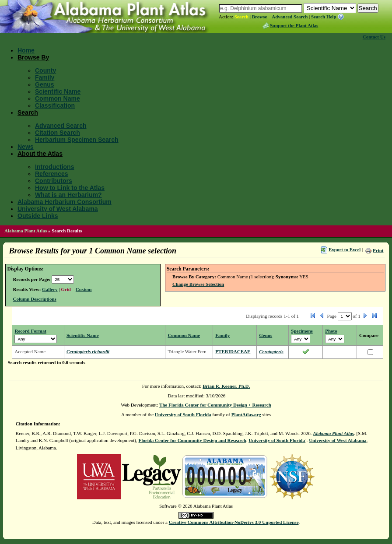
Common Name (58, 98)
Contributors (54, 181)
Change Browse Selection (198, 284)
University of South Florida (183, 414)
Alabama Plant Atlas (26, 231)
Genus (45, 84)
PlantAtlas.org (246, 414)
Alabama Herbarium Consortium (65, 202)
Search (241, 17)
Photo (331, 331)
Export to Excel (345, 249)
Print (378, 250)
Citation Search (58, 133)
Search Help (324, 17)
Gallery (50, 289)
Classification (55, 105)
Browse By (33, 57)
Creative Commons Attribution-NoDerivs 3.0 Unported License (234, 522)
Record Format (30, 331)
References (52, 174)
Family (45, 77)
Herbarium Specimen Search (77, 140)
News (26, 147)
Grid (66, 289)
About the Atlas (40, 154)
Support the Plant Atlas (294, 25)
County (45, 70)
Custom (84, 289)
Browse (260, 17)
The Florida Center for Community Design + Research (215, 405)
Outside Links (38, 216)
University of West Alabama (58, 209)
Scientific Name (58, 91)
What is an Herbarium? (68, 195)
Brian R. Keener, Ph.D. (226, 386)
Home (26, 50)
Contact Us (374, 37)
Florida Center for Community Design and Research (192, 440)
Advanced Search (290, 17)
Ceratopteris (271, 351)
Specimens (302, 331)
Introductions (54, 167)
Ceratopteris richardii (88, 351)
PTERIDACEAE (233, 351)
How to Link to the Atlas (70, 188)
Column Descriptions (34, 299)
